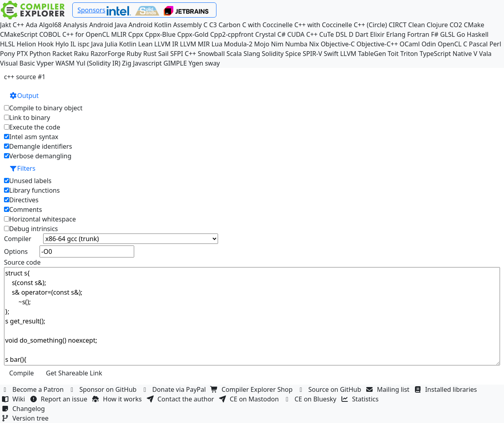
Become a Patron (34, 389)
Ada (31, 25)
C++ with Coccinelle (323, 25)
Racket (62, 54)
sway (212, 63)
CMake (474, 25)
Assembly (188, 25)
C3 (213, 25)
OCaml (410, 44)
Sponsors (91, 10)
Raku (81, 54)
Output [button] (24, 96)
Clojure (437, 25)
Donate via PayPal (175, 389)
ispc (83, 44)
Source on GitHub (330, 389)
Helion (27, 44)
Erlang (396, 34)
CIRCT (398, 25)
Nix (314, 44)
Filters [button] (22, 168)
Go (461, 34)
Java (97, 44)
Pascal (478, 44)
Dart (362, 34)
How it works (118, 399)
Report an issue (60, 399)
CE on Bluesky (311, 399)
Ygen (196, 63)
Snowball (211, 54)
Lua (217, 44)
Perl (495, 44)
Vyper (45, 63)
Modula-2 (238, 44)
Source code (22, 262)
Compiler (18, 239)
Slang (252, 54)
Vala (485, 54)
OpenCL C (452, 44)
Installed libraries (446, 389)
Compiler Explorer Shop (253, 389)
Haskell (478, 34)
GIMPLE (175, 63)
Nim (277, 44)
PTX (22, 54)
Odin (429, 44)
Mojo (262, 44)
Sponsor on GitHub (104, 389)
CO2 (456, 25)
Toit (393, 54)
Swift (331, 54)
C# (282, 34)
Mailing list (389, 389)
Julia (111, 44)
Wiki (14, 399)
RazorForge (108, 54)
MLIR (119, 34)
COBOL (50, 34)
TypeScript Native (446, 54)
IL (73, 44)
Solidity (273, 54)
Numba (296, 44)
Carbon (229, 25)
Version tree (26, 418)
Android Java (108, 25)
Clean (417, 25)
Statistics (361, 399)
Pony (7, 54)
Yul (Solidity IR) (98, 63)
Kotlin (128, 44)
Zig (127, 63)
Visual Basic (17, 63)
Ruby (134, 54)
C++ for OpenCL (86, 34)
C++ (18, 25)
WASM (65, 63)
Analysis (75, 25)
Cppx (136, 34)
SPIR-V (313, 54)
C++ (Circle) (371, 25)
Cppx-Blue (160, 34)
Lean (145, 44)
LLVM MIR (195, 44)
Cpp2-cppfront (232, 34)
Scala (234, 54)
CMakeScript (19, 34)
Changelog (24, 409)
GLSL (447, 34)
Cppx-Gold (193, 34)
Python (40, 54)
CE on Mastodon (250, 399)
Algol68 (50, 25)
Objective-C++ (377, 44)
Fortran (418, 34)
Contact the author (181, 399)
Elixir (377, 34)
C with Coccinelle (267, 25)
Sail (163, 54)
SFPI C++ (183, 54)
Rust (150, 54)
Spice (293, 54)
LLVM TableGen (363, 54)
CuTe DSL (333, 34)
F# (435, 34)
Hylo (62, 44)
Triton (409, 54)
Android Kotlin (150, 25)
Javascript (147, 63)
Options (16, 251)
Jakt (6, 25)
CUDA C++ (302, 34)
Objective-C (338, 44)
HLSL (7, 44)
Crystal (265, 34)
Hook (46, 44)
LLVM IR (166, 44)
